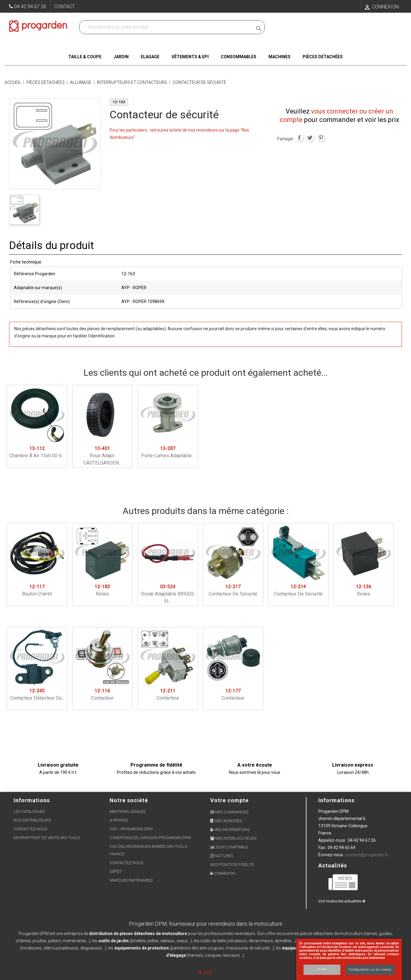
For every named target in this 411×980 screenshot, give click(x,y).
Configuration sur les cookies (370, 970)
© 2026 (205, 972)
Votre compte (229, 800)
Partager (299, 138)
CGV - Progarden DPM (131, 829)
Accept (322, 969)
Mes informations (230, 830)
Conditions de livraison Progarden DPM (150, 838)
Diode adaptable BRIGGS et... (168, 594)
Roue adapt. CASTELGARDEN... (102, 456)
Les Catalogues (29, 811)
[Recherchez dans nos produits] (167, 27)
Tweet (310, 138)
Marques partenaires (131, 880)
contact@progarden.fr (367, 855)
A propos (119, 820)
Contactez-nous (30, 829)
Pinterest (321, 138)
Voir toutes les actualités (342, 901)
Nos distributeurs (32, 820)
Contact (64, 6)
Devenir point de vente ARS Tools (47, 838)
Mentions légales (128, 811)
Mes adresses (226, 821)
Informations (336, 800)
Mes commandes (229, 812)
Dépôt (116, 871)
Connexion (223, 873)
